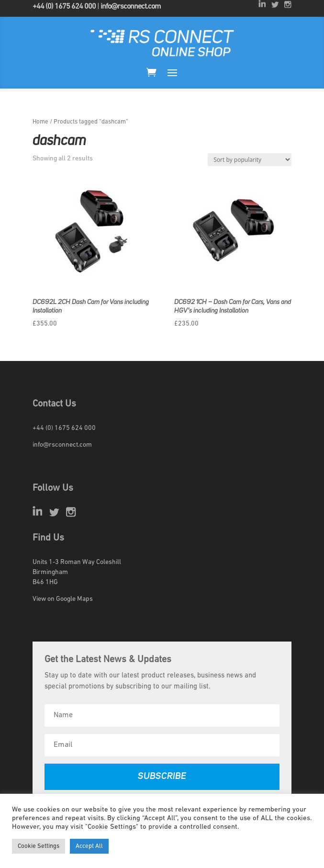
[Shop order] (250, 160)
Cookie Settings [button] (39, 846)
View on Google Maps (63, 599)
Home (40, 122)
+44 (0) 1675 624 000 (64, 7)
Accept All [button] (89, 846)
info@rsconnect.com (131, 7)
